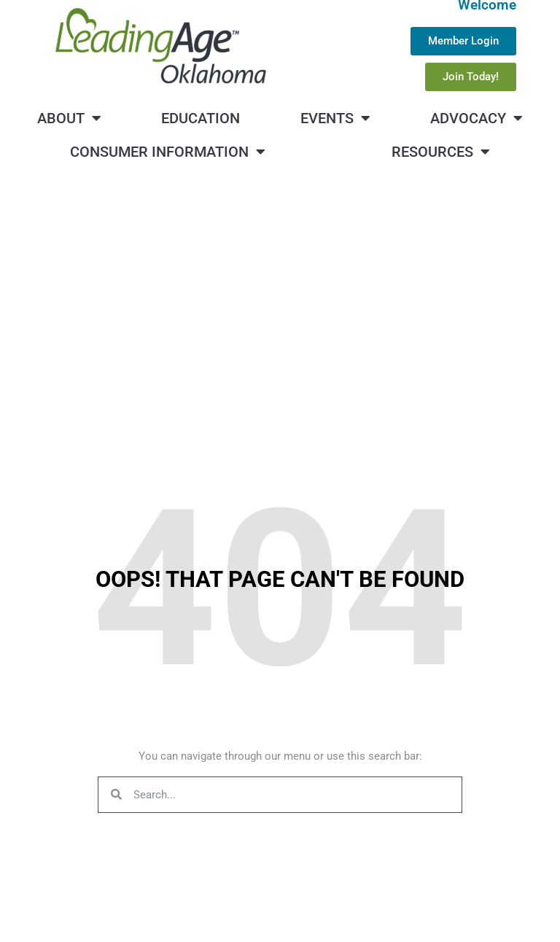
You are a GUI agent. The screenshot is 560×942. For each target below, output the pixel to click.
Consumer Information (168, 152)
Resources (441, 152)
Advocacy (477, 118)
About (69, 118)
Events (335, 118)
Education (201, 118)
